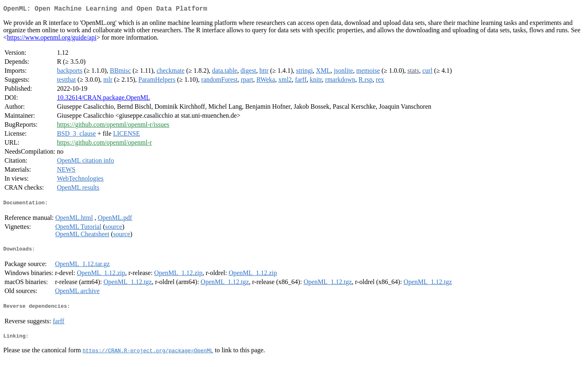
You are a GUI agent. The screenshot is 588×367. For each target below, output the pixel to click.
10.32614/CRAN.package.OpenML (103, 99)
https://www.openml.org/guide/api (52, 39)
